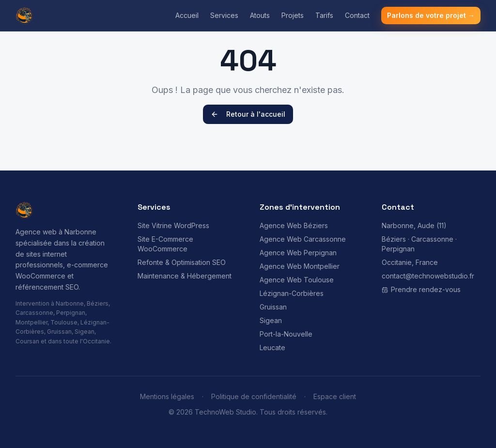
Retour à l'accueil (248, 114)
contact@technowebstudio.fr (428, 276)
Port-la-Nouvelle (286, 334)
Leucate (272, 348)
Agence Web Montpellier (300, 266)
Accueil (187, 15)
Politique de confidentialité (254, 396)
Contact (357, 15)
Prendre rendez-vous (421, 289)
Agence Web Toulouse (297, 280)
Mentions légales (167, 396)
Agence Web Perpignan (298, 253)
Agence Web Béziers (294, 225)
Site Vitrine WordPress (173, 225)
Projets (293, 15)
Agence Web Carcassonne (303, 239)
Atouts (260, 15)
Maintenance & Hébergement (185, 276)
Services (224, 15)
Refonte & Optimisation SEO (182, 262)
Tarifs (324, 15)
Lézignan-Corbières (292, 293)
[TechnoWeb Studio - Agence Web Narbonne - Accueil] (24, 15)
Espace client (335, 396)
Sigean (271, 320)
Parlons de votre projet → (431, 15)
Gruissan (273, 307)
